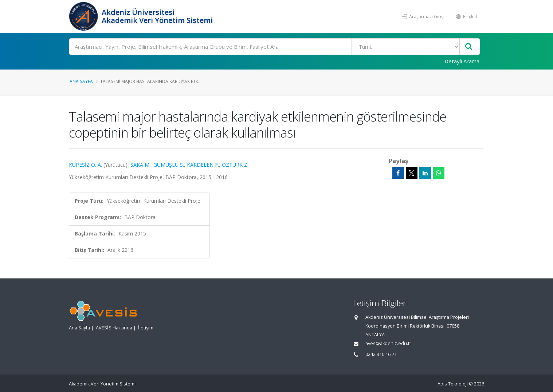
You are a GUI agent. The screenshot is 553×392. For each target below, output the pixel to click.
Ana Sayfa (81, 81)
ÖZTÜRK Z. (235, 165)
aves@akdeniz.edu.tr (388, 343)
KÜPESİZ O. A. (85, 165)
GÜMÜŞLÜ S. (169, 165)
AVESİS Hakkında (114, 328)
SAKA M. (140, 165)
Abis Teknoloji (453, 384)
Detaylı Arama (462, 61)
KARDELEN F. (203, 165)
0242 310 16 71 (381, 354)
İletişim (146, 328)
